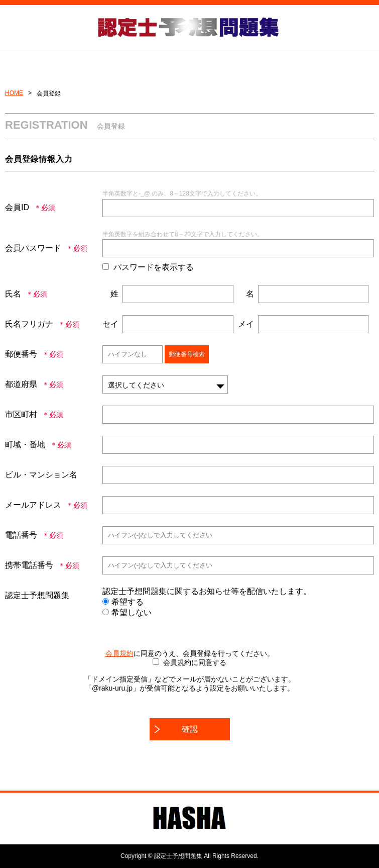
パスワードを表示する (154, 267)
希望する (123, 602)
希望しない (127, 612)
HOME (14, 93)
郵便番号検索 (187, 354)
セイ (110, 324)
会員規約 (119, 653)
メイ (246, 324)
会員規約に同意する (195, 662)
